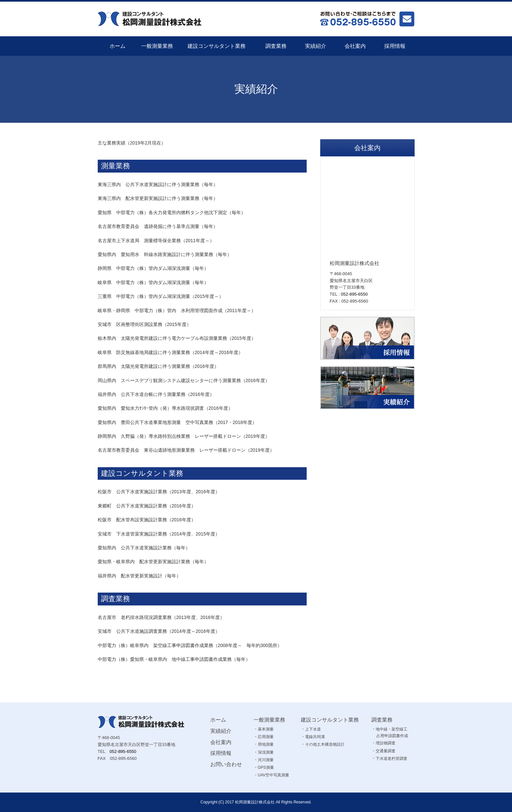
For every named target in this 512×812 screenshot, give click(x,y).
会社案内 (355, 46)
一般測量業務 (157, 46)
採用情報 (395, 46)
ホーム (118, 46)
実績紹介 (316, 46)
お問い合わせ (226, 764)
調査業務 (276, 46)
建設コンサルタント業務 (217, 46)
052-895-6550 (354, 294)
